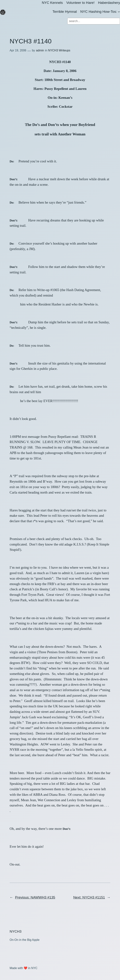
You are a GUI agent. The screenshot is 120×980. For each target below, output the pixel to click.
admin (40, 50)
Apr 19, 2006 (18, 50)
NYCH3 (16, 931)
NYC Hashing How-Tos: (99, 12)
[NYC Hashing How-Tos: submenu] (119, 12)
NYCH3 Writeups (59, 50)
